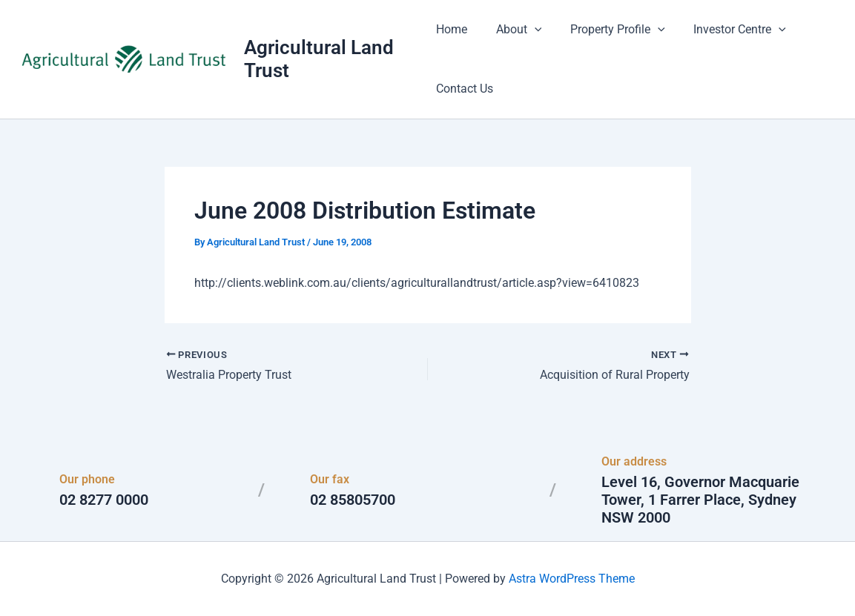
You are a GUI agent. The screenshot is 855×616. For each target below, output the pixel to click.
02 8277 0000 (104, 500)
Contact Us (465, 89)
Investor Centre (725, 30)
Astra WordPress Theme (572, 579)
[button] (529, 30)
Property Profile (608, 30)
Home (452, 29)
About (514, 30)
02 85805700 (353, 500)
